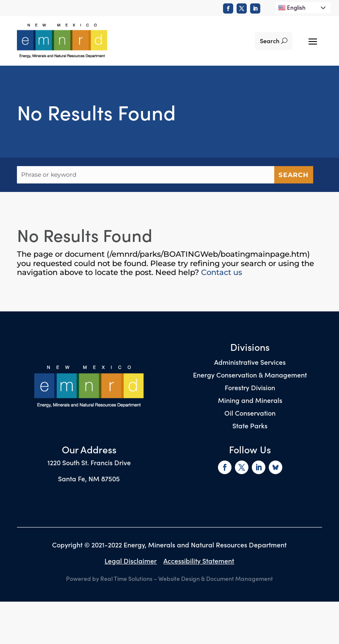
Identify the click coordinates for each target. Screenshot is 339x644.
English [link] (292, 7)
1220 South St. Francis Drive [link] (89, 462)
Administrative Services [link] (250, 363)
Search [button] (269, 41)
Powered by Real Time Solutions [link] (109, 578)
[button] (313, 41)
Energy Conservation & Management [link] (250, 375)
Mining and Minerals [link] (250, 401)
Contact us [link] (222, 272)
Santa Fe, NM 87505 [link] (89, 478)
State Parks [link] (250, 426)
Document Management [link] (240, 578)
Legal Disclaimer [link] (131, 561)
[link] (228, 8)
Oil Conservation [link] (250, 414)
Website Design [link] (179, 578)
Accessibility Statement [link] (199, 561)
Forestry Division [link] (250, 388)
